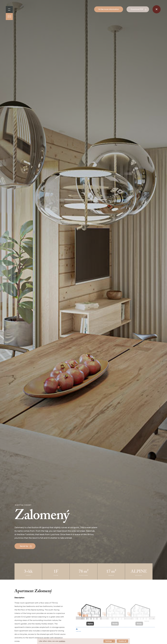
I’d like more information (109, 9)
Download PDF (139, 9)
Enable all (122, 641)
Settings (109, 641)
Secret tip (26, 546)
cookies (62, 641)
